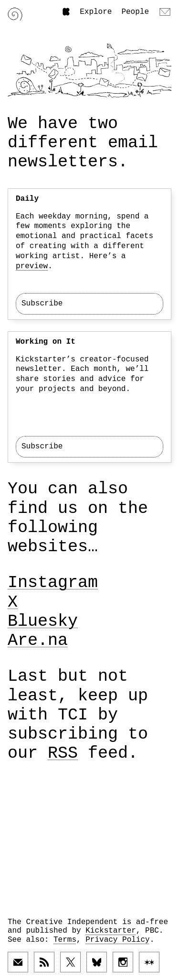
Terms (65, 940)
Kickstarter (111, 931)
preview (32, 266)
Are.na (38, 641)
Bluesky (43, 621)
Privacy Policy (117, 940)
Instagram (53, 583)
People (135, 12)
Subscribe (42, 304)
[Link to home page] (15, 14)
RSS (63, 753)
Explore (96, 12)
